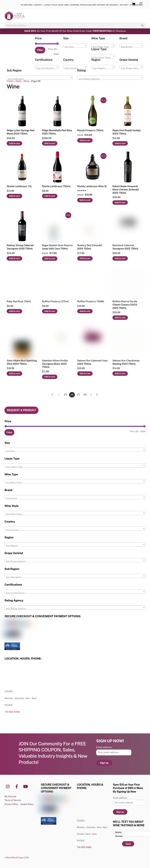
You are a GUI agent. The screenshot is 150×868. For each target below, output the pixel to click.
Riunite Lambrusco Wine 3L (92, 186)
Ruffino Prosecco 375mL (56, 301)
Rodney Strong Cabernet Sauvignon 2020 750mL (20, 247)
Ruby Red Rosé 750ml (19, 301)
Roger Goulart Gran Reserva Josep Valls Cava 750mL (57, 247)
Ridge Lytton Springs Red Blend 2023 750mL (20, 132)
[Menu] (141, 4)
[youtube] (26, 786)
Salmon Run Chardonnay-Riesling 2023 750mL (126, 362)
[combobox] (75, 46)
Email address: (104, 747)
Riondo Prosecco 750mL (91, 130)
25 (65, 394)
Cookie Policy (27, 804)
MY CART (124, 5)
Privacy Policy (11, 804)
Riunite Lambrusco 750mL (56, 186)
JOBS (67, 5)
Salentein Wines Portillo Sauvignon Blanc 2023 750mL (55, 364)
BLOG (61, 5)
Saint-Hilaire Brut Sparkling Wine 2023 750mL (22, 362)
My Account (10, 796)
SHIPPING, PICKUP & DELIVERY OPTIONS (88, 5)
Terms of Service (13, 800)
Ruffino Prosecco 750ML (91, 301)
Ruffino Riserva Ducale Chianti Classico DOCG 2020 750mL (125, 305)
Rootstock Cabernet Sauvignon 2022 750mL (126, 247)
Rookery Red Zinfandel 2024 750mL (90, 247)
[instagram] (9, 786)
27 (78, 394)
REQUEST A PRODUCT (22, 410)
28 (85, 394)
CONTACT (38, 5)
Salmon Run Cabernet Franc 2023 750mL (93, 362)
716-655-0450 (26, 5)
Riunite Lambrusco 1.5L (19, 186)
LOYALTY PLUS (51, 5)
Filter (40, 50)
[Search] (142, 25)
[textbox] (75, 47)
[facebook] (17, 786)
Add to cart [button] (14, 143)
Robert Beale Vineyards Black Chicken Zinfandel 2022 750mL (126, 190)
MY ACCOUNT (112, 5)
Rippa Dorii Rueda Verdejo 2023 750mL (127, 132)
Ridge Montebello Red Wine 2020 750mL (57, 132)
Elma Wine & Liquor (15, 858)
